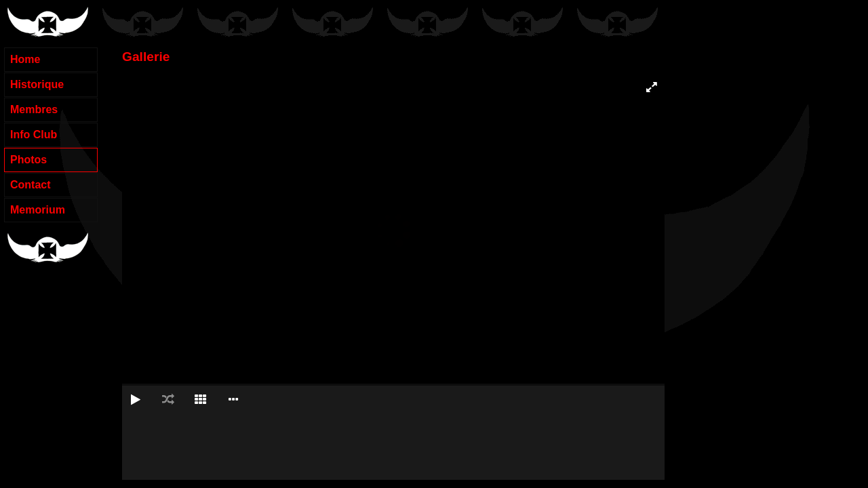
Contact (31, 185)
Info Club (34, 135)
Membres (34, 109)
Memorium (38, 210)
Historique (37, 84)
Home (25, 59)
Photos (28, 160)
